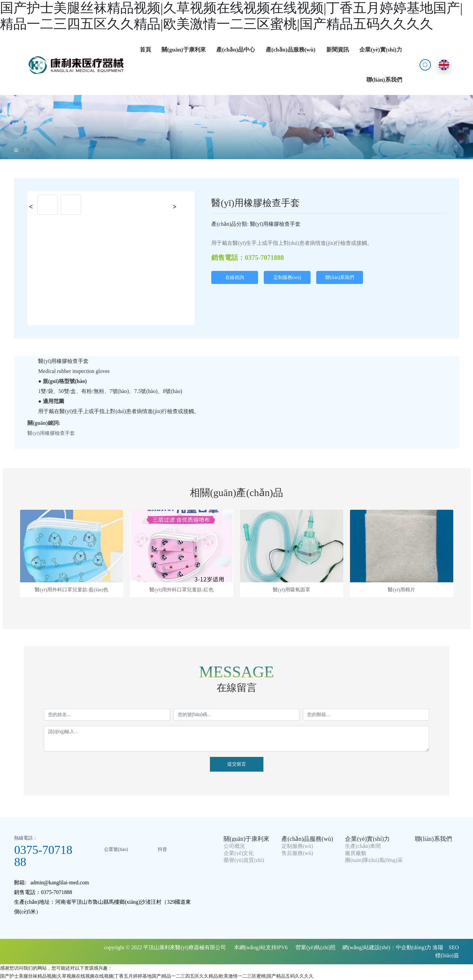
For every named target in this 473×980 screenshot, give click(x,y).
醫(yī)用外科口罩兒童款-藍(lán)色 (72, 590)
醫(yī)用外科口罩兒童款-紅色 (182, 590)
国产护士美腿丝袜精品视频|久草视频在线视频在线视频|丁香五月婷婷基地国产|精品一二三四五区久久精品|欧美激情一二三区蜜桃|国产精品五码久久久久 (157, 976)
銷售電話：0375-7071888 (248, 258)
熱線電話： (26, 838)
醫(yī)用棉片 (401, 590)
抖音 (162, 849)
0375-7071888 (43, 856)
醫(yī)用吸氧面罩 (291, 590)
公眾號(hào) (116, 849)
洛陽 (438, 947)
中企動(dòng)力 (414, 947)
